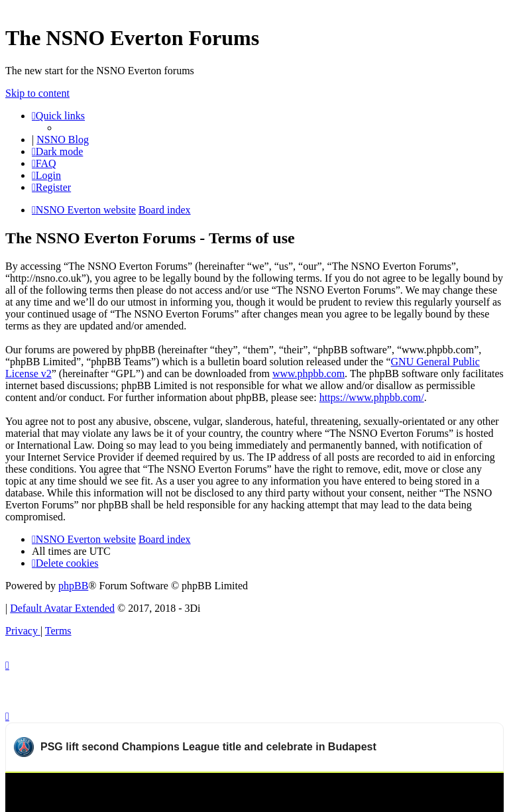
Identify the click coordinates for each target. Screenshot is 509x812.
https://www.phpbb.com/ (372, 397)
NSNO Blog (63, 140)
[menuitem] (44, 163)
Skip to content (37, 93)
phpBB (73, 586)
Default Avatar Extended (62, 608)
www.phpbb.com (309, 374)
